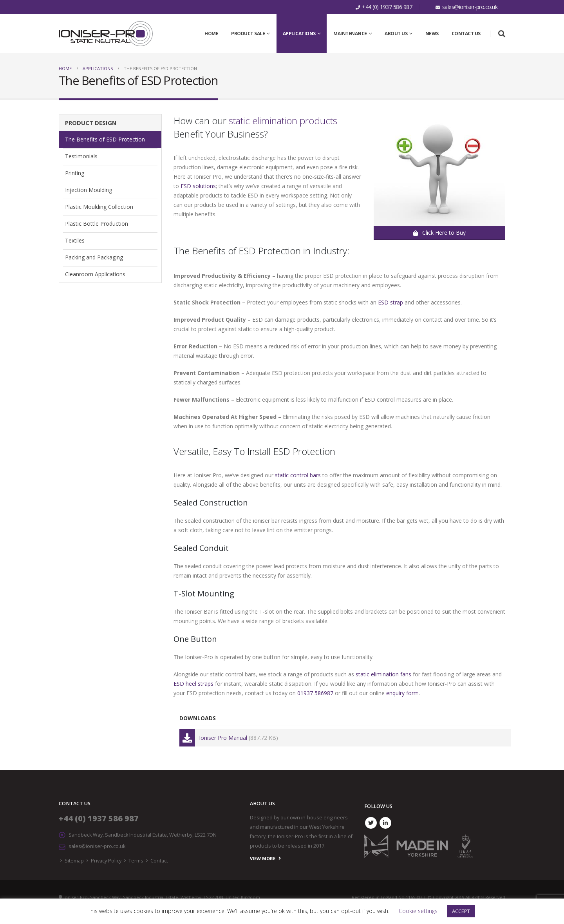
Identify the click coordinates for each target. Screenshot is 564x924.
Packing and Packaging (94, 257)
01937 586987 (315, 693)
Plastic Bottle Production (97, 224)
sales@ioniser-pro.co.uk (97, 846)
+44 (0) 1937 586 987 (99, 818)
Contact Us (466, 34)
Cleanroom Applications (95, 274)
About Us (396, 34)
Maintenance (350, 34)
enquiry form (402, 693)
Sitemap (74, 861)
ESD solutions (198, 186)
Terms (136, 861)
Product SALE (248, 34)
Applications (299, 34)
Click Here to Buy (439, 233)
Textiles (75, 240)
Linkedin (385, 823)
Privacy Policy (106, 861)
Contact (159, 861)
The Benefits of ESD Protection (105, 139)
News (432, 34)
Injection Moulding (89, 190)
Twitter (371, 823)
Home (211, 34)
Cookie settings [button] (418, 911)
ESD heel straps (193, 684)
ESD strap (390, 302)
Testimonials (81, 156)
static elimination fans (383, 674)
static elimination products (283, 120)
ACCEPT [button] (461, 911)
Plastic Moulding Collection (99, 207)
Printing (75, 173)
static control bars (298, 475)
